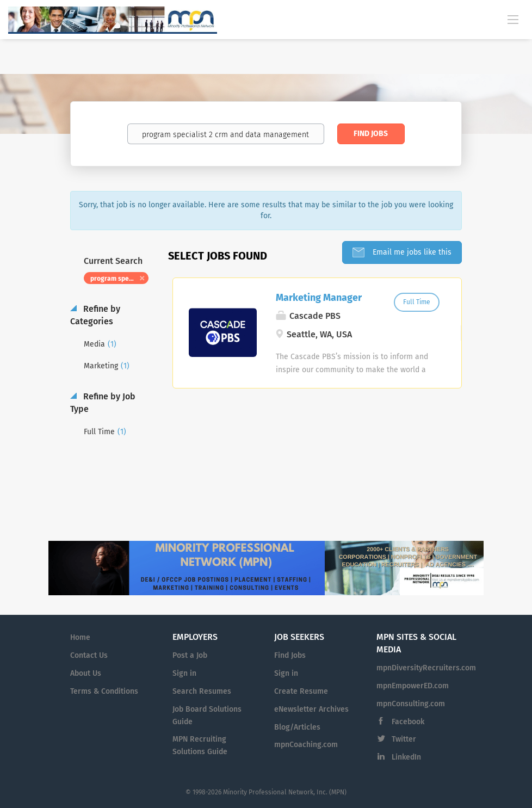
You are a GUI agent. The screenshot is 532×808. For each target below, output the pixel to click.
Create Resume (301, 691)
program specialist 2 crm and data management (119, 279)
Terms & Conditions (104, 691)
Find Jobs (371, 134)
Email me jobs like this (411, 252)
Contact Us (89, 655)
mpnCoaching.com (306, 745)
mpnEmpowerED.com (413, 686)
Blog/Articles (297, 727)
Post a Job (190, 655)
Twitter (404, 739)
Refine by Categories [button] (95, 315)
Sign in (184, 673)
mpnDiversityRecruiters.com (426, 668)
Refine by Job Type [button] (103, 403)
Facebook (408, 722)
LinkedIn (406, 757)
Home (80, 637)
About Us (86, 673)
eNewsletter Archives (311, 709)
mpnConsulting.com (411, 704)
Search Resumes (202, 691)
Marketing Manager (319, 298)
